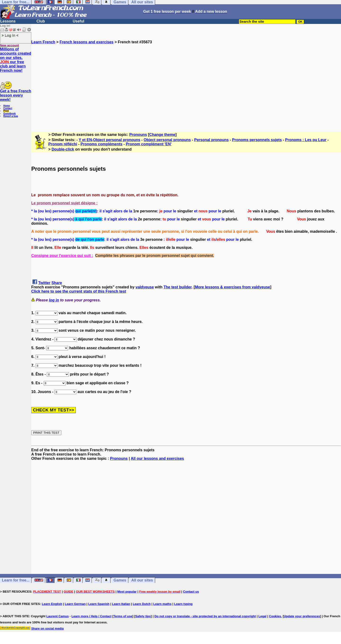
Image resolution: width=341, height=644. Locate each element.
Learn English (52, 604)
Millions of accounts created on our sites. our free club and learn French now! (16, 60)
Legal (262, 616)
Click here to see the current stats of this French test (79, 291)
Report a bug (11, 116)
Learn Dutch (142, 604)
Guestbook (9, 114)
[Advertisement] (186, 86)
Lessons (8, 21)
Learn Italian (121, 604)
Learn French (43, 42)
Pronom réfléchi (63, 144)
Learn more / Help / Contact (92, 616)
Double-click (63, 149)
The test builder (178, 287)
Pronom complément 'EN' (149, 144)
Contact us (191, 592)
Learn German (75, 604)
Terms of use (123, 616)
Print (6, 111)
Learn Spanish (99, 604)
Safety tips (143, 616)
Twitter (44, 283)
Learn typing (183, 604)
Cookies (275, 616)
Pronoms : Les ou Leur (306, 140)
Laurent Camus (58, 616)
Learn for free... (16, 580)
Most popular (127, 592)
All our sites (142, 580)
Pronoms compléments (101, 144)
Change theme (162, 135)
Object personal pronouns (167, 140)
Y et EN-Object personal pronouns (109, 140)
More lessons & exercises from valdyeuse (233, 287)
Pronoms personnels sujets (257, 140)
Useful (79, 21)
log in (54, 300)
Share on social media (47, 628)
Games (120, 580)
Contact (8, 108)
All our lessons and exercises (157, 458)
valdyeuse (145, 287)
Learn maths (162, 604)
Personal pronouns (211, 140)
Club (41, 21)
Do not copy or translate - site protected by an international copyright (205, 616)
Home (7, 106)
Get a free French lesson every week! (16, 95)
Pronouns (138, 135)
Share (57, 283)
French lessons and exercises (87, 42)
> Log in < (10, 35)
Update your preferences (302, 616)
